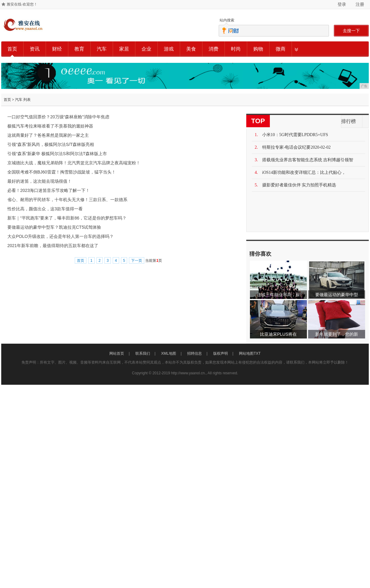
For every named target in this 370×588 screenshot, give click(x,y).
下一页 (137, 261)
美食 (191, 49)
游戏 (169, 49)
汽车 (102, 49)
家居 (124, 49)
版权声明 (221, 353)
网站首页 (117, 353)
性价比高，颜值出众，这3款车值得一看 (45, 209)
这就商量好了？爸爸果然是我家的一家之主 (48, 135)
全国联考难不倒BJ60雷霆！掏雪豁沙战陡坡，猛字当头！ (62, 172)
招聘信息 (194, 353)
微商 (281, 49)
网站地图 (246, 353)
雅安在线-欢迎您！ (22, 4)
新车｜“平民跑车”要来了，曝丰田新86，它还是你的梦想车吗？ (67, 218)
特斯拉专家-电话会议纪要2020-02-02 (296, 147)
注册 (360, 4)
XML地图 (169, 353)
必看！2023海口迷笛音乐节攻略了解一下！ (49, 190)
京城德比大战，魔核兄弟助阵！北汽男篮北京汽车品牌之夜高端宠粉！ (74, 163)
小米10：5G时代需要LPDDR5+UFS (295, 135)
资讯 (35, 49)
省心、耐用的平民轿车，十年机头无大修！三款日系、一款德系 (67, 200)
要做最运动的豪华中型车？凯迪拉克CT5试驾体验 (54, 227)
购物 (258, 49)
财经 (57, 49)
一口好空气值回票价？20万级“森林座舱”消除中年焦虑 (58, 117)
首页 (12, 49)
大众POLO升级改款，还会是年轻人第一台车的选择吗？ (60, 236)
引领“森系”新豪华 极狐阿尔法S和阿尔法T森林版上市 (57, 154)
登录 (342, 4)
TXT (257, 353)
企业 (146, 49)
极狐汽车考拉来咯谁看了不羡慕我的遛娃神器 (50, 126)
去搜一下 (351, 31)
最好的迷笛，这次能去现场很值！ (40, 181)
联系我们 (143, 353)
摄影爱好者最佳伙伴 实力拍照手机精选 (299, 185)
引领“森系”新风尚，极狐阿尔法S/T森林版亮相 (51, 144)
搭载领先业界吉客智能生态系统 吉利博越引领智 (308, 160)
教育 (79, 49)
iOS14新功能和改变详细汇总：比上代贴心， (304, 172)
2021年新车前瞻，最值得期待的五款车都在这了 (53, 246)
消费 (213, 49)
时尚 (236, 49)
